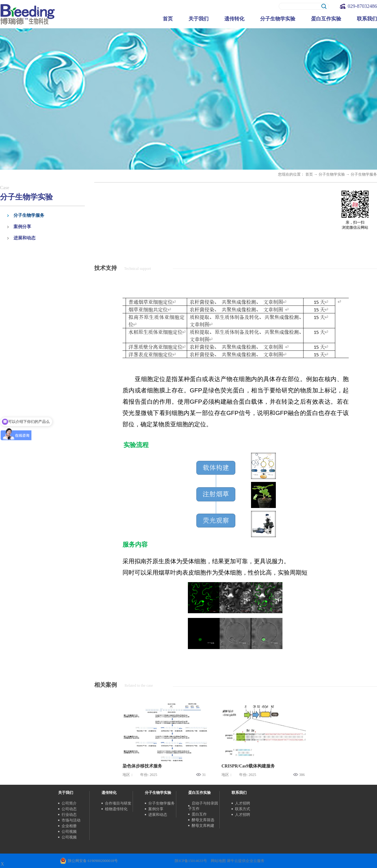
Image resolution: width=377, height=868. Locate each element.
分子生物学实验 (332, 174)
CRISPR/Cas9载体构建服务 (248, 766)
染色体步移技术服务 (142, 766)
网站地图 (217, 861)
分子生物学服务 (364, 174)
